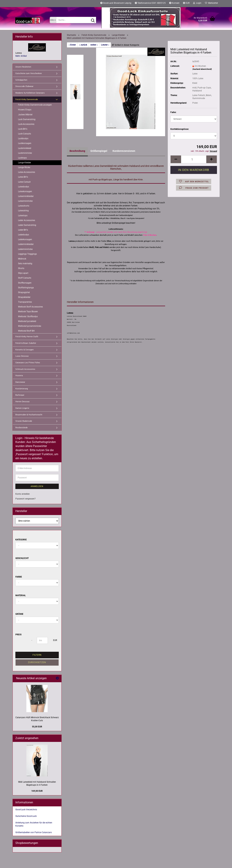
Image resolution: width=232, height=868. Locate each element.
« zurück (83, 45)
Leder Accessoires (27, 220)
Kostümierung (22, 389)
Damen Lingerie (22, 408)
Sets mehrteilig (25, 264)
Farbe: (173, 112)
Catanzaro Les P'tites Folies (28, 363)
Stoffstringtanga (26, 288)
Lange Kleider (25, 163)
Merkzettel (211, 3)
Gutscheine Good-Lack (26, 816)
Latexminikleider (26, 196)
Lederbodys (24, 235)
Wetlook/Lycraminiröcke (30, 326)
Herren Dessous (22, 402)
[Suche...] (53, 20)
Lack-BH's (23, 129)
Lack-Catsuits (25, 134)
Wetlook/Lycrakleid (27, 321)
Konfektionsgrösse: (180, 129)
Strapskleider (24, 297)
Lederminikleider (26, 244)
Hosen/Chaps (25, 110)
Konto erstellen (23, 494)
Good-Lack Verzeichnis (26, 810)
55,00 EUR (37, 727)
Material (21, 595)
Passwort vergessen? (25, 499)
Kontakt (174, 3)
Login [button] (197, 3)
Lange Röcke (24, 167)
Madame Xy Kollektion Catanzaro (30, 93)
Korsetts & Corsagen (25, 350)
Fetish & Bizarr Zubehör (26, 343)
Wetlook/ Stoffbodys (28, 316)
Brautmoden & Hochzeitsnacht (29, 415)
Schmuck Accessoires (25, 369)
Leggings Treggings (27, 254)
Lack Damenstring (27, 119)
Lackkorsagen (25, 143)
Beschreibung (77, 151)
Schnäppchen (21, 80)
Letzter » (105, 45)
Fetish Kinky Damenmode (27, 99)
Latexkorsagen (25, 191)
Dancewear (20, 382)
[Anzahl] (194, 159)
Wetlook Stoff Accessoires (30, 307)
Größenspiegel (99, 151)
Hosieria (19, 376)
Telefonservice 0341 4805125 (150, 3)
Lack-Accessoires (26, 124)
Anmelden (37, 486)
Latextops (23, 216)
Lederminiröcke (25, 249)
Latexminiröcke (25, 201)
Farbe (19, 577)
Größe (19, 614)
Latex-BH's (23, 177)
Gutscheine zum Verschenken (29, 73)
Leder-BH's (23, 230)
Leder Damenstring (27, 225)
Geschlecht (22, 558)
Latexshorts (24, 206)
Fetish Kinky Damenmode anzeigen (35, 105)
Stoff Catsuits (25, 278)
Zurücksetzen (37, 662)
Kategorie (21, 540)
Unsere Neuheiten (23, 67)
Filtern (37, 655)
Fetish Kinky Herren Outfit (27, 337)
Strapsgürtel (24, 292)
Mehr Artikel (21, 56)
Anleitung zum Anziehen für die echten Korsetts (34, 824)
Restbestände (22, 428)
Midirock (22, 259)
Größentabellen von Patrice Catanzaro (34, 832)
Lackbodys (23, 138)
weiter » (94, 45)
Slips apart (23, 273)
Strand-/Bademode (24, 421)
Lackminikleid (25, 148)
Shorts (21, 268)
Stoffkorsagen (25, 283)
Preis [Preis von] (18, 635)
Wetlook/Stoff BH (26, 331)
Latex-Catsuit (24, 182)
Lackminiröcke (25, 153)
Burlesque (20, 395)
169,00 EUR (37, 791)
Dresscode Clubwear (24, 86)
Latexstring (23, 211)
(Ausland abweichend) (202, 69)
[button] (186, 4)
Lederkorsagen (25, 239)
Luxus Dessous (22, 356)
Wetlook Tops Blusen (28, 312)
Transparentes (25, 302)
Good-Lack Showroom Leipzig (116, 3)
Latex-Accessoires (27, 172)
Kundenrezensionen (124, 151)
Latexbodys (24, 187)
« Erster (72, 45)
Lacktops (22, 158)
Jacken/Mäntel (25, 115)
